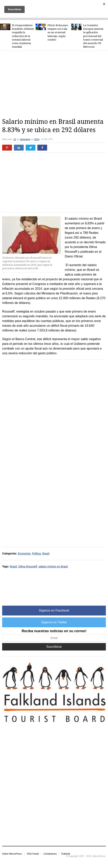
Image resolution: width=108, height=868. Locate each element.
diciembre (25, 139)
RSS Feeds (33, 854)
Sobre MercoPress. (12, 854)
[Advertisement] (55, 84)
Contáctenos (50, 854)
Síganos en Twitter (54, 622)
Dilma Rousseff (28, 566)
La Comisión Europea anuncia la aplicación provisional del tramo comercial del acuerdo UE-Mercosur (93, 36)
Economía (24, 553)
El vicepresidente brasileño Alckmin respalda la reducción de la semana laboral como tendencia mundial (23, 36)
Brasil (46, 553)
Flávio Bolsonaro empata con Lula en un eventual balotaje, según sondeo (58, 32)
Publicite (66, 854)
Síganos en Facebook (54, 610)
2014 (37, 139)
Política (36, 553)
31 (15, 139)
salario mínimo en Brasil (53, 566)
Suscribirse (54, 647)
